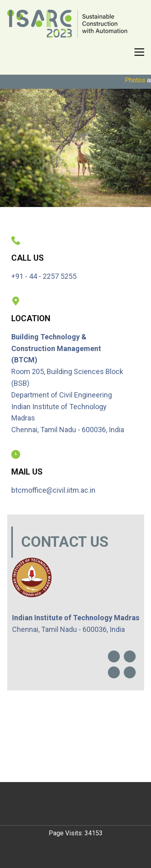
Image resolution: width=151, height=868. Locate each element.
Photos (138, 80)
